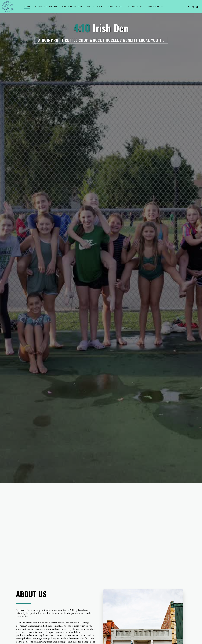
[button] (188, 7)
